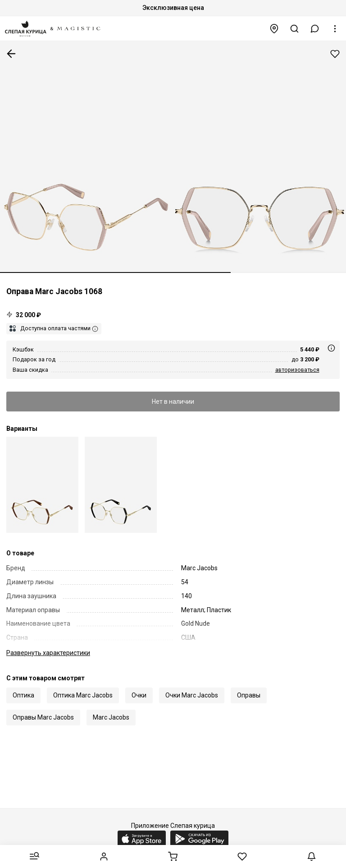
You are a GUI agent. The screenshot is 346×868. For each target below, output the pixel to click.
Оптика (23, 695)
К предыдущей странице (11, 54)
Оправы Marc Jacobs (43, 717)
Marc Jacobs (111, 717)
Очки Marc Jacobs (192, 695)
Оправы (249, 695)
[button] (315, 29)
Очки (139, 695)
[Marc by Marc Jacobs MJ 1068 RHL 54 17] (121, 485)
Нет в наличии (173, 402)
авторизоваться (297, 370)
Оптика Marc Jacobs (83, 695)
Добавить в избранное (335, 54)
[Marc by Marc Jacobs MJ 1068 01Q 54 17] (42, 485)
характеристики (48, 653)
